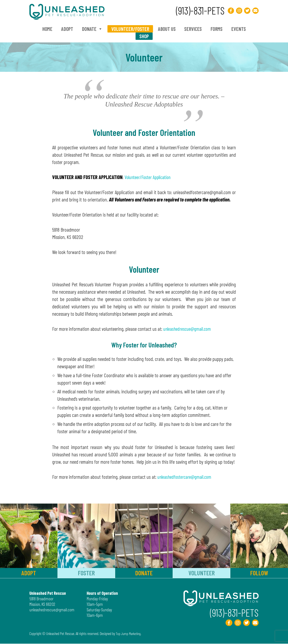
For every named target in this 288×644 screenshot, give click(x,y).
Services (193, 29)
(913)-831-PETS (197, 10)
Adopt (67, 29)
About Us (167, 29)
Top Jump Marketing (129, 634)
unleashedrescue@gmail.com (189, 329)
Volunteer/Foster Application (149, 177)
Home (47, 29)
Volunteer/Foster (130, 29)
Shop (144, 36)
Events (238, 29)
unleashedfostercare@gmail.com (186, 477)
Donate (92, 29)
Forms (216, 29)
